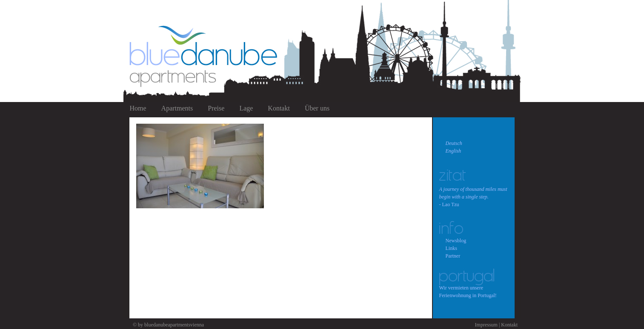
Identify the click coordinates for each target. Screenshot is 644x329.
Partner (453, 256)
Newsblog (456, 241)
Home (138, 108)
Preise (216, 108)
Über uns (317, 108)
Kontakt (279, 108)
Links (451, 248)
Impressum (486, 325)
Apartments (177, 108)
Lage (246, 108)
